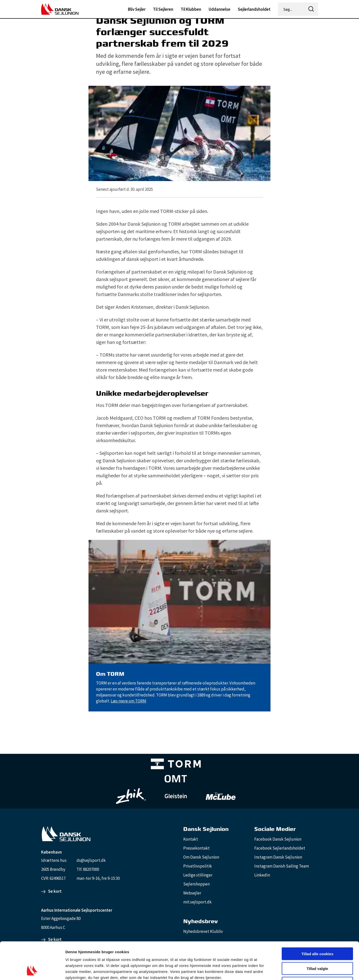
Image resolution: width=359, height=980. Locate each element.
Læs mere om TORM (128, 701)
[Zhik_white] (131, 796)
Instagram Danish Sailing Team (282, 866)
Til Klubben (191, 9)
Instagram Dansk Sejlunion (278, 857)
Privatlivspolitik (198, 866)
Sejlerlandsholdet (254, 9)
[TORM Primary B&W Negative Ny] (176, 765)
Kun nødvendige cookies (317, 948)
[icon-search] (311, 9)
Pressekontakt (196, 848)
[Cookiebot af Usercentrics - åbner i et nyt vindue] (32, 970)
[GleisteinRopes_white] (176, 796)
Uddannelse (220, 9)
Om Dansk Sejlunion (201, 857)
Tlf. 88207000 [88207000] (88, 869)
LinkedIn (262, 875)
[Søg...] (292, 9)
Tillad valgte (317, 933)
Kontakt (191, 839)
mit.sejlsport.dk (197, 902)
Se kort (55, 891)
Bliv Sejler (137, 9)
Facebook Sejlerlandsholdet (280, 848)
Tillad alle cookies (317, 919)
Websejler (192, 893)
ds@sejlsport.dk (91, 860)
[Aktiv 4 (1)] (176, 780)
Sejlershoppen (196, 884)
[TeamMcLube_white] (221, 796)
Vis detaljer (259, 970)
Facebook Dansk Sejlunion (278, 839)
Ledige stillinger (198, 875)
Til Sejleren (163, 9)
